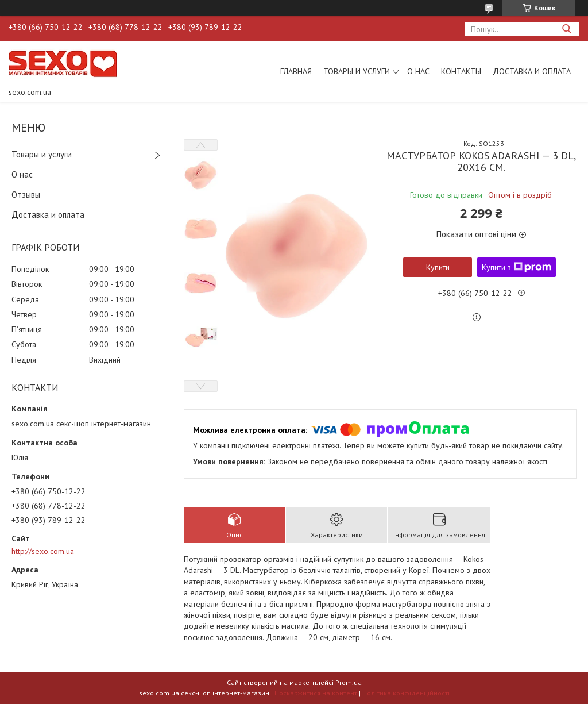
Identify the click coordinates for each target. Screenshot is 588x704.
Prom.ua (349, 682)
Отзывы (26, 195)
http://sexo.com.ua (43, 551)
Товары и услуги (357, 71)
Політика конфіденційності (406, 693)
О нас (418, 71)
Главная (296, 71)
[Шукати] (566, 29)
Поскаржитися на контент (316, 693)
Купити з (517, 267)
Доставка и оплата (532, 71)
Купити (438, 267)
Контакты (461, 71)
